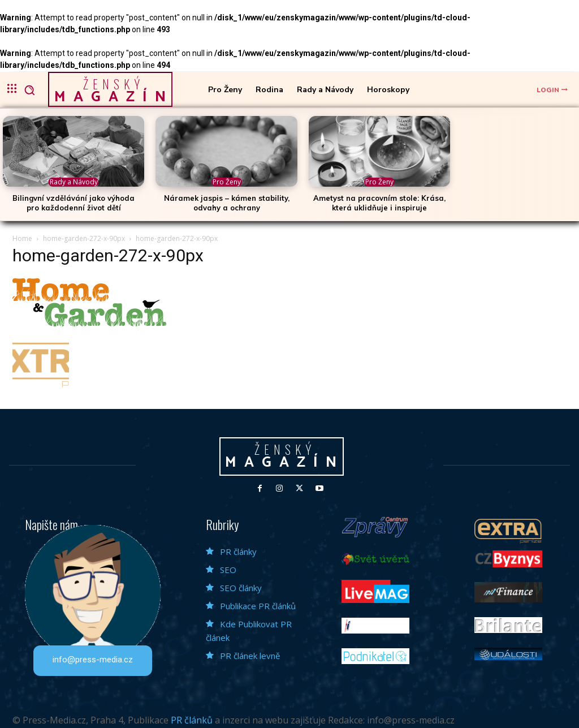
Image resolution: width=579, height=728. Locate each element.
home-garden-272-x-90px (84, 238)
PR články (238, 552)
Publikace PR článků (258, 606)
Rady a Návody (74, 182)
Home (22, 238)
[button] (29, 90)
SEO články (241, 588)
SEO (228, 570)
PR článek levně (250, 656)
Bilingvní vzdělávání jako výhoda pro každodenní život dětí (74, 203)
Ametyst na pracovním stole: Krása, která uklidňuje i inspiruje (379, 203)
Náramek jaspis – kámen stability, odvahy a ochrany (227, 203)
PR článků (192, 720)
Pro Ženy (227, 182)
